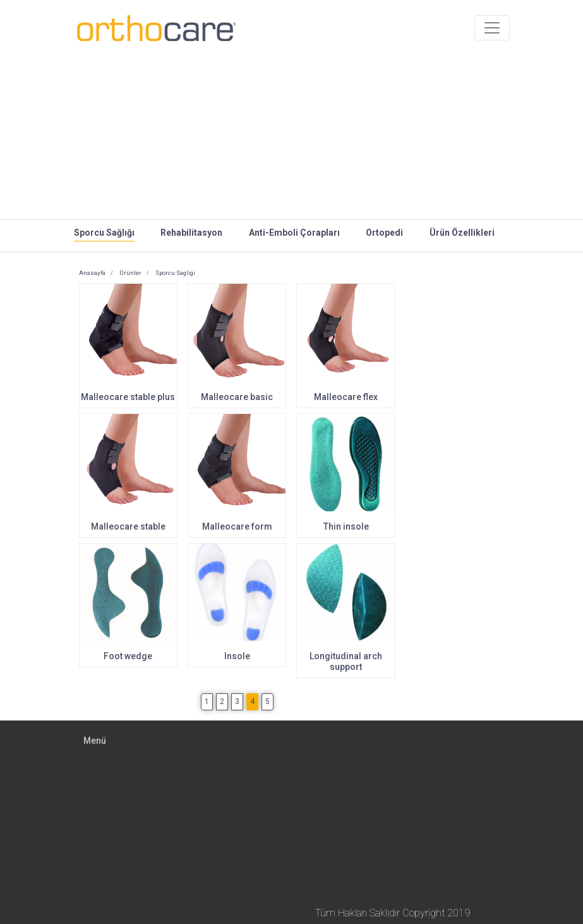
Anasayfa (92, 273)
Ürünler (130, 273)
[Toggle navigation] (492, 18)
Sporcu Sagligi (175, 273)
